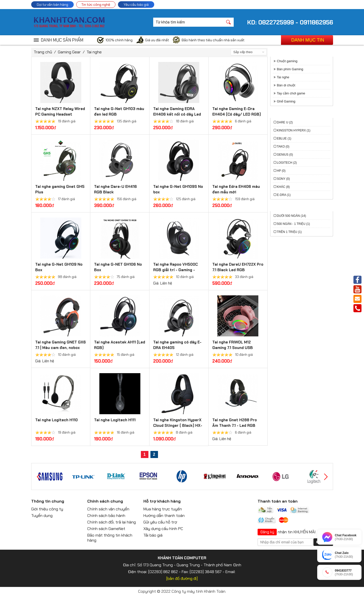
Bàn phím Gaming (290, 69)
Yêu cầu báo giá (136, 5)
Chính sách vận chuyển (108, 509)
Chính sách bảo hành (106, 516)
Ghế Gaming (286, 101)
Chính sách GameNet (106, 529)
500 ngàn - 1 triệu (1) (293, 224)
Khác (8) (283, 187)
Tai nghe (94, 52)
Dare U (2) (285, 122)
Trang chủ (43, 52)
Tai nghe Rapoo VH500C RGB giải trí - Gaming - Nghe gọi (175, 270)
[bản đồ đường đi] (182, 579)
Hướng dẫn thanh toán (164, 516)
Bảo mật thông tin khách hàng (110, 538)
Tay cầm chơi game (291, 93)
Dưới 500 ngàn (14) (292, 216)
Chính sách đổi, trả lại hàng (112, 522)
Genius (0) (285, 155)
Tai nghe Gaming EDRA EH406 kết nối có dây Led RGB (177, 114)
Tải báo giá (153, 535)
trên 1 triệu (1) (289, 232)
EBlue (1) (284, 138)
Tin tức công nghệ (96, 5)
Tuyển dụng (42, 516)
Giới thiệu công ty (47, 509)
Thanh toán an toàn (278, 501)
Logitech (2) (287, 163)
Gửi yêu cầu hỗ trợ (160, 522)
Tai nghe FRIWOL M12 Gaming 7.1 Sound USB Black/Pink (233, 348)
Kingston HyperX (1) (294, 130)
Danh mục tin (308, 40)
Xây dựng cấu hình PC (163, 529)
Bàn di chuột (286, 85)
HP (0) (281, 171)
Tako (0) (283, 147)
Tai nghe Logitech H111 (115, 420)
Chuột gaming (287, 61)
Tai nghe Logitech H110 (56, 420)
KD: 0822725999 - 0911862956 (290, 22)
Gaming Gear (69, 52)
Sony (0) (284, 179)
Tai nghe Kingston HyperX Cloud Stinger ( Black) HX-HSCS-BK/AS (178, 426)
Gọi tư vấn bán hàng (52, 5)
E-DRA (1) (284, 195)
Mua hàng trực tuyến (163, 509)
